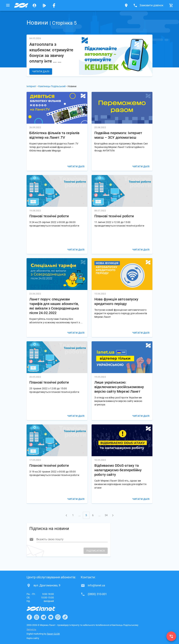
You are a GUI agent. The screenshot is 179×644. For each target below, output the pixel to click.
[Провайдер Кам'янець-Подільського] (21, 5)
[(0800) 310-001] (171, 636)
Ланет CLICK (53, 634)
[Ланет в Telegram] (44, 617)
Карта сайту (33, 638)
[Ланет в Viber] (58, 617)
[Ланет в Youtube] (51, 617)
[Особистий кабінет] (34, 5)
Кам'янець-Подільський (52, 86)
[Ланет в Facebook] (29, 617)
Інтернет (31, 86)
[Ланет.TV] (44, 5)
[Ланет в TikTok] (65, 617)
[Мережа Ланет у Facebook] (54, 5)
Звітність (31, 629)
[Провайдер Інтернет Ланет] (45, 609)
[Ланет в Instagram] (37, 617)
